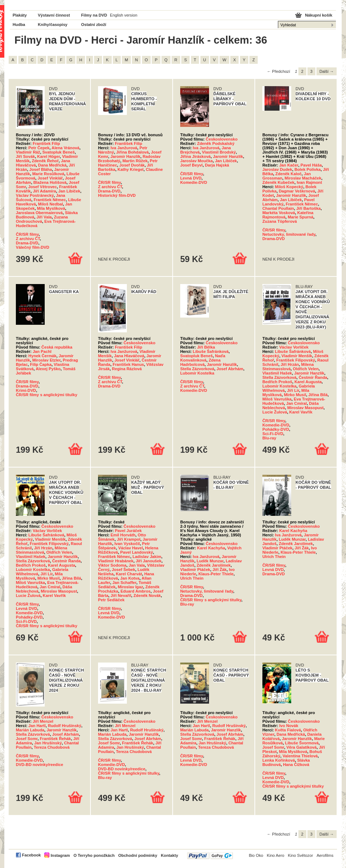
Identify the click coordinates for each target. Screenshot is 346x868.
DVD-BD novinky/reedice (39, 765)
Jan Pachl (42, 351)
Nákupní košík (319, 15)
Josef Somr (27, 739)
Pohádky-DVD (276, 429)
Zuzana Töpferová (280, 221)
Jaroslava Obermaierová (39, 213)
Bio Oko (256, 855)
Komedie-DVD (194, 182)
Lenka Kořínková (279, 760)
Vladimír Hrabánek (116, 561)
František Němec (50, 200)
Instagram (60, 855)
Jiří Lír (293, 390)
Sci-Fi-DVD (273, 434)
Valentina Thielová (300, 756)
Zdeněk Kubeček (278, 182)
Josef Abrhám (230, 369)
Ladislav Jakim (147, 557)
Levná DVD (191, 178)
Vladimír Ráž (28, 152)
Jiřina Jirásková (196, 156)
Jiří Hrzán (290, 364)
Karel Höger (48, 156)
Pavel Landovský (137, 552)
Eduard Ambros (136, 591)
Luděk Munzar (210, 561)
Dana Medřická (52, 165)
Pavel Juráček (128, 531)
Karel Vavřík (301, 412)
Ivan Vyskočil (127, 544)
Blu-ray (269, 438)
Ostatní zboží (94, 25)
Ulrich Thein (192, 578)
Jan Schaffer (125, 583)
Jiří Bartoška (309, 208)
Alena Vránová (65, 148)
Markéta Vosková (279, 213)
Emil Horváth (123, 535)
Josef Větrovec (43, 187)
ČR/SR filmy (27, 234)
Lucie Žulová (275, 412)
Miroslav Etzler (46, 360)
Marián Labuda (30, 730)
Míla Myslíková (51, 208)
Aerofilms (325, 855)
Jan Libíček (69, 191)
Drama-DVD (27, 243)
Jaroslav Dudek (277, 169)
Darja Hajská (217, 165)
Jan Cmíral (296, 403)
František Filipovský (296, 360)
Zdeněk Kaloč (289, 174)
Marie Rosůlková (48, 174)
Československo (222, 139)
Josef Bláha (41, 169)
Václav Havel (130, 548)
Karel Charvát (129, 574)
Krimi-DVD (26, 390)
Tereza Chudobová (52, 747)
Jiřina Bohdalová (132, 152)
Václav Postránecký (35, 195)
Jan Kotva (130, 578)
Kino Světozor (301, 855)
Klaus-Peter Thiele (216, 574)
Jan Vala (137, 565)
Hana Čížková (296, 765)
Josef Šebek (123, 570)
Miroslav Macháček (303, 178)
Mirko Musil (295, 395)
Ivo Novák (289, 726)
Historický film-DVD (117, 195)
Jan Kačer (289, 165)
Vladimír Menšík (297, 356)
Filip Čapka (41, 364)
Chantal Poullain (278, 208)
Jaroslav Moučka (196, 161)
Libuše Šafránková (211, 351)
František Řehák (56, 739)
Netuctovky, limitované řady (289, 234)
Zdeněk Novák (147, 595)
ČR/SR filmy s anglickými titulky (46, 395)
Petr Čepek (39, 148)
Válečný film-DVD (33, 247)
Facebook (31, 855)
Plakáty (20, 15)
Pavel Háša (311, 165)
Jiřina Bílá (318, 395)
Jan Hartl (37, 726)
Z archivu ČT (28, 239)
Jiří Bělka (206, 347)
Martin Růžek (135, 161)
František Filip (46, 143)
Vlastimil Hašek (277, 373)
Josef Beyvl (191, 165)
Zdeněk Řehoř (45, 161)
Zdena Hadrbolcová (200, 362)
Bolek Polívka (308, 169)
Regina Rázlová (127, 369)
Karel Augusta (308, 382)
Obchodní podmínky (138, 855)
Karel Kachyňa (211, 548)
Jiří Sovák (25, 156)
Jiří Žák (220, 570)
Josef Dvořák (132, 165)
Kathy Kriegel (130, 169)
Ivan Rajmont (309, 182)
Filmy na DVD (94, 15)
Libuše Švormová (302, 743)
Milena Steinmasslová (288, 367)
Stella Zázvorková (197, 369)
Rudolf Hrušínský (65, 726)
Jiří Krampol (128, 539)
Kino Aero (276, 855)
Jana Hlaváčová (129, 356)
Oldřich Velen (306, 369)
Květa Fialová (288, 730)
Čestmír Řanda (313, 377)
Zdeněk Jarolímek (214, 565)
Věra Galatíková (302, 747)
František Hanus (128, 364)
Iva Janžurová (124, 148)
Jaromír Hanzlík (125, 156)
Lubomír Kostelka (197, 373)
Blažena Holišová (50, 182)
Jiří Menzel (43, 721)
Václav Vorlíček (294, 347)
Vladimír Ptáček (195, 570)
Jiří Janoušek (148, 561)
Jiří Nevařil (121, 595)
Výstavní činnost (54, 15)
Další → (327, 71)
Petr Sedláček (111, 600)
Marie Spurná (300, 217)
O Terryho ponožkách (94, 855)
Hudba (19, 25)
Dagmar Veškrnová (297, 191)
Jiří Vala (44, 217)
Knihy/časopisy (53, 25)
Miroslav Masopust (305, 408)
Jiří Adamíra (44, 191)
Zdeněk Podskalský (216, 143)
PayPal (210, 856)
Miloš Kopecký (289, 187)
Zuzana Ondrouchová (42, 219)
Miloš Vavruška (277, 399)
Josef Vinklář (50, 178)
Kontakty (169, 855)
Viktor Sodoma (112, 565)
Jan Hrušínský (48, 743)
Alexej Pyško (48, 369)
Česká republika (57, 347)
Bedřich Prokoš (277, 382)
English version (124, 15)
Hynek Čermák (43, 356)
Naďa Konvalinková (203, 358)
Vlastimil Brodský (219, 152)
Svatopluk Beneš (58, 152)
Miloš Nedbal (51, 204)
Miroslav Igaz (130, 587)
